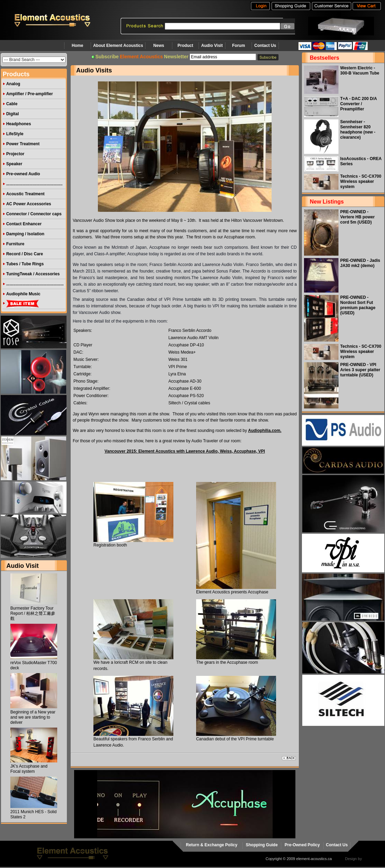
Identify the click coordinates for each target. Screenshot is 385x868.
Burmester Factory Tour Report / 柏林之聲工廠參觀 (33, 613)
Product (185, 46)
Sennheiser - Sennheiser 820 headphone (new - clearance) (358, 130)
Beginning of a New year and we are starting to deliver (33, 717)
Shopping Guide (262, 845)
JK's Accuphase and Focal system (29, 769)
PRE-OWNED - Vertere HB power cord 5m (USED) (357, 217)
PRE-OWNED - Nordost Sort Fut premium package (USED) (358, 305)
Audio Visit (212, 46)
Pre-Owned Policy (302, 845)
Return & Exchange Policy (211, 845)
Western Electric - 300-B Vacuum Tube (360, 71)
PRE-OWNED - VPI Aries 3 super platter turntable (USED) (360, 370)
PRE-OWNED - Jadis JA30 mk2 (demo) (360, 263)
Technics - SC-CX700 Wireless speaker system (361, 181)
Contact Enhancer (24, 224)
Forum (239, 46)
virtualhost (372, 859)
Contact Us (265, 46)
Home (77, 46)
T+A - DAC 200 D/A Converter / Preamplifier (358, 104)
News (159, 46)
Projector (15, 154)
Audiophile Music (23, 294)
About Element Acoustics (118, 46)
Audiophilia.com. (265, 431)
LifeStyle (15, 134)
